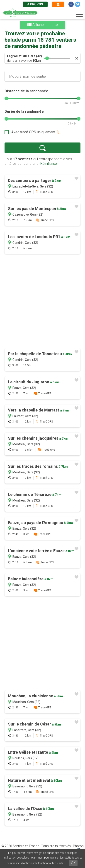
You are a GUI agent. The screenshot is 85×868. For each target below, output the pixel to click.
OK (73, 863)
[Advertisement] (42, 302)
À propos (35, 4)
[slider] (47, 58)
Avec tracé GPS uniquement (33, 132)
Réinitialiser (49, 164)
